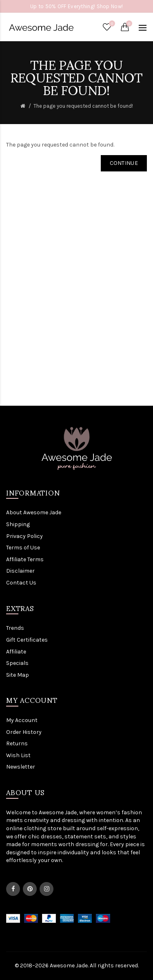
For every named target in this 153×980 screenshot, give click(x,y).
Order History (24, 732)
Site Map (18, 675)
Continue (124, 163)
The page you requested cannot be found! (83, 106)
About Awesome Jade (34, 512)
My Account (22, 720)
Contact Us (21, 583)
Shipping (18, 524)
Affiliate (16, 652)
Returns (17, 743)
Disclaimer (20, 571)
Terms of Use (23, 548)
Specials (17, 663)
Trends (15, 628)
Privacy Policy (24, 536)
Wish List (18, 755)
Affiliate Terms (25, 559)
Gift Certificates (27, 640)
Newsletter (21, 767)
